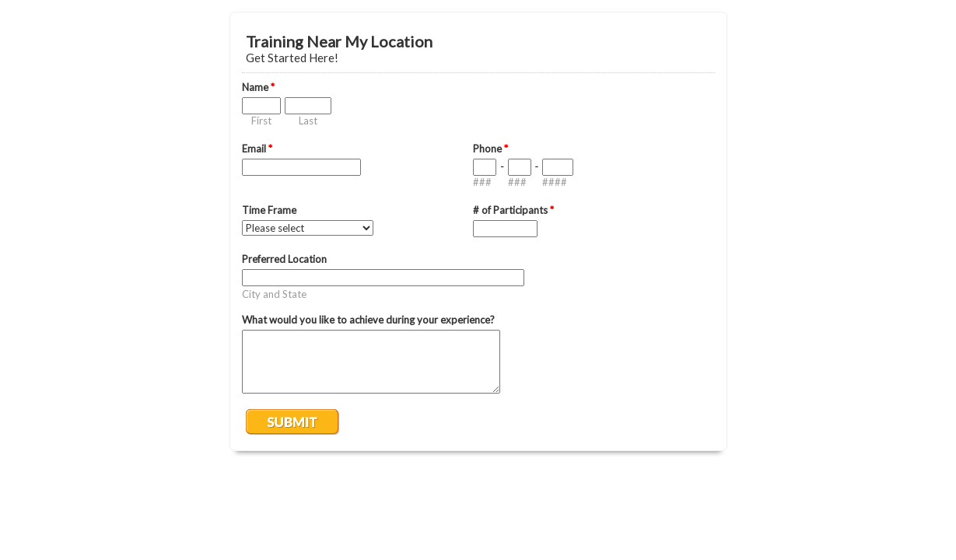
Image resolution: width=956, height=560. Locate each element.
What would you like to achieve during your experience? (368, 320)
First (261, 121)
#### (555, 182)
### (482, 182)
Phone (490, 149)
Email (257, 149)
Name (258, 87)
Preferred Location (284, 259)
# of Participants (513, 210)
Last (308, 121)
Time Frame (269, 210)
